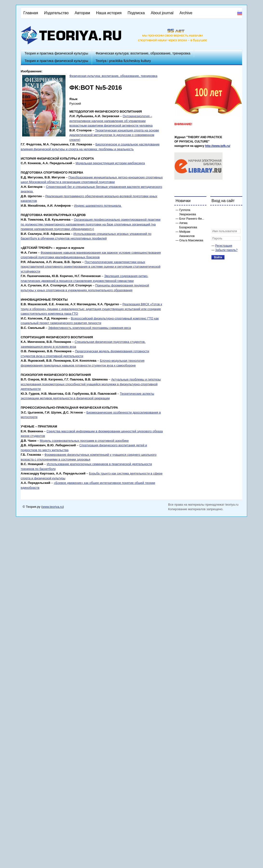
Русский (240, 13)
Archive (186, 13)
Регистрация (224, 246)
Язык (73, 99)
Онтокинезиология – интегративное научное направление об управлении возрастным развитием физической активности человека (111, 121)
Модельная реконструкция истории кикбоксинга (110, 163)
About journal (162, 13)
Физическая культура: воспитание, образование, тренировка (143, 53)
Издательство (56, 13)
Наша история (109, 13)
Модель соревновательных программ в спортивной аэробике (84, 441)
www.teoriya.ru (53, 507)
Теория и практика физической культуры (56, 53)
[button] (215, 212)
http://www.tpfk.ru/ (218, 146)
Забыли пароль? (227, 250)
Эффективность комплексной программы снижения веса (90, 328)
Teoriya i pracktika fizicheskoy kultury (123, 61)
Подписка (136, 13)
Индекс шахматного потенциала (98, 206)
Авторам (82, 13)
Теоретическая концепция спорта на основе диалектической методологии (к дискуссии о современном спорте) (114, 135)
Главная (31, 13)
